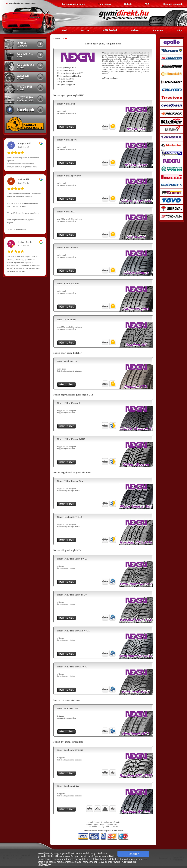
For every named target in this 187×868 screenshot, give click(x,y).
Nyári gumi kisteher (66, 70)
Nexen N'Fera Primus (68, 248)
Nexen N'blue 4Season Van (70, 481)
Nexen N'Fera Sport (67, 140)
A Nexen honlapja (110, 78)
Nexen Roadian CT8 (67, 361)
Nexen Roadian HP (66, 320)
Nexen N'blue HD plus (68, 284)
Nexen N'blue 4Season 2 (69, 403)
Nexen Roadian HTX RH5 (70, 517)
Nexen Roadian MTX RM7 (70, 750)
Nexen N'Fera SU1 (66, 104)
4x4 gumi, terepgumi (66, 84)
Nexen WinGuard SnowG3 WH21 (73, 631)
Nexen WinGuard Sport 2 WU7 (72, 559)
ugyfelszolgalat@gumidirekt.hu (107, 824)
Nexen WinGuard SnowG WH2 (72, 667)
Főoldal (57, 38)
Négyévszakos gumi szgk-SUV (70, 73)
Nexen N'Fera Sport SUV (69, 176)
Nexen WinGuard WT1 (68, 708)
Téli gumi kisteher (65, 82)
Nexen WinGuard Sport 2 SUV (72, 595)
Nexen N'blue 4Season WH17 (71, 439)
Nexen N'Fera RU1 (66, 212)
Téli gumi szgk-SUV (66, 79)
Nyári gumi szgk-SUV (66, 68)
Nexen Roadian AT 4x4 (68, 786)
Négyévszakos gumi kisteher (69, 76)
